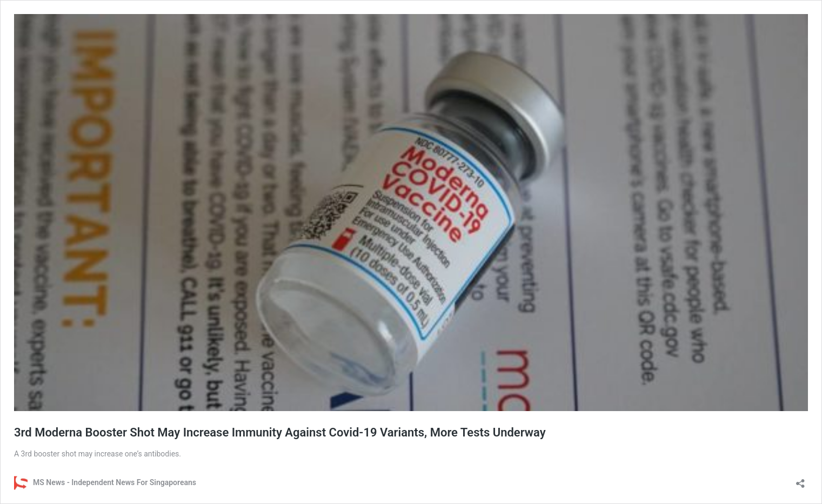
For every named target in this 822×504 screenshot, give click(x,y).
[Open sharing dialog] (800, 480)
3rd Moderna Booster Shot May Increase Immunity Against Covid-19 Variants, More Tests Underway (280, 432)
